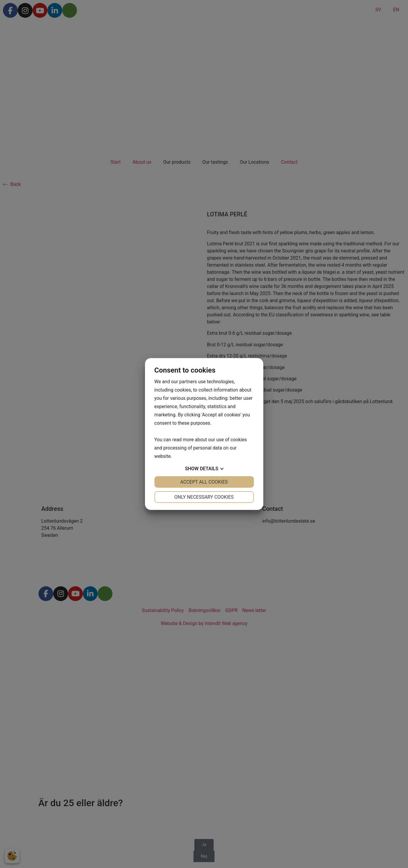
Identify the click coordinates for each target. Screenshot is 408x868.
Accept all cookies (204, 482)
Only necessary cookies (204, 497)
